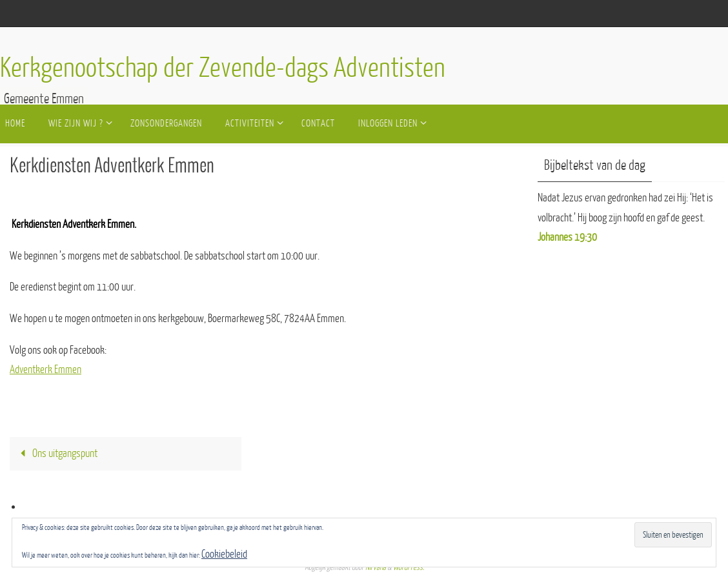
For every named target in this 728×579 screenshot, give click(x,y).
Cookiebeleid (224, 554)
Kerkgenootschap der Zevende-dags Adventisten (223, 68)
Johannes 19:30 (567, 237)
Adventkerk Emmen (45, 370)
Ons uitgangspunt (56, 453)
